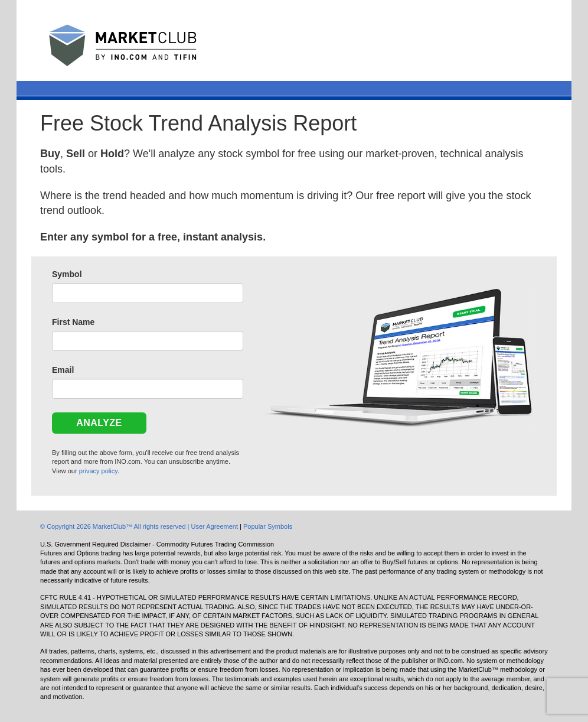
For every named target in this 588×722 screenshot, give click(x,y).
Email (63, 370)
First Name (73, 322)
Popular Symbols (268, 526)
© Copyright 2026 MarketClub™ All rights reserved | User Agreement (140, 526)
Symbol (67, 274)
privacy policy (98, 471)
